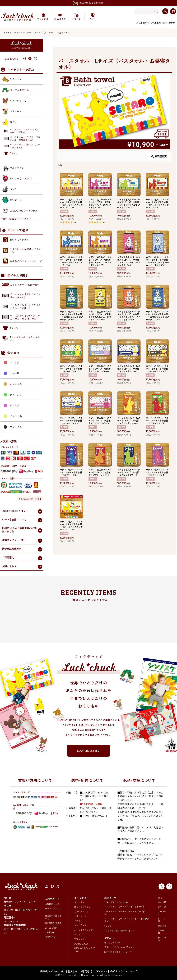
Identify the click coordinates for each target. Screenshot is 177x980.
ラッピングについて (53, 910)
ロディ (77, 921)
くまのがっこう (81, 911)
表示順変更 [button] (159, 156)
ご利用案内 (155, 23)
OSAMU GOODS (81, 944)
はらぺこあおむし (82, 907)
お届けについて (52, 904)
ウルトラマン (80, 925)
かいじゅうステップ (83, 930)
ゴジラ (77, 934)
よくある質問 (142, 23)
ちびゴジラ (79, 939)
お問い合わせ (169, 23)
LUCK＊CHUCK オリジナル (85, 949)
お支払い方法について (53, 917)
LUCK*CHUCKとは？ (88, 751)
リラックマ (79, 902)
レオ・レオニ (80, 916)
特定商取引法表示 (53, 923)
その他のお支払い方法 (30, 499)
